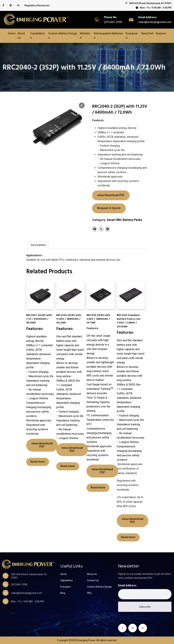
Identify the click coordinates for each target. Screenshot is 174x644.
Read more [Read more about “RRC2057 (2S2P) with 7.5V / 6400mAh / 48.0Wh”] (38, 462)
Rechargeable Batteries (108, 35)
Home (12, 33)
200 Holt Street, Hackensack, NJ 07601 (148, 3)
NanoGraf (147, 33)
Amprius (161, 33)
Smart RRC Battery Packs (124, 220)
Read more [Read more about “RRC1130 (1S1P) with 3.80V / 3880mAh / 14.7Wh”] (98, 488)
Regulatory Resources (37, 5)
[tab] (38, 245)
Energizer (132, 35)
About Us (21, 36)
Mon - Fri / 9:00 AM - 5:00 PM (154, 8)
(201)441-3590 (113, 22)
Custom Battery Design (63, 35)
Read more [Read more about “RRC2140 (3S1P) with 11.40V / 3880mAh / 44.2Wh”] (68, 466)
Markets (85, 35)
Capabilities (38, 35)
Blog (63, 593)
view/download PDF (111, 195)
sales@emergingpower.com (155, 22)
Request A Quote (109, 208)
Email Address (127, 585)
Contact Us (93, 580)
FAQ (89, 593)
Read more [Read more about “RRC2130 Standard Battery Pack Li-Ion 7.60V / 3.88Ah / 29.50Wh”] (128, 537)
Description (38, 245)
